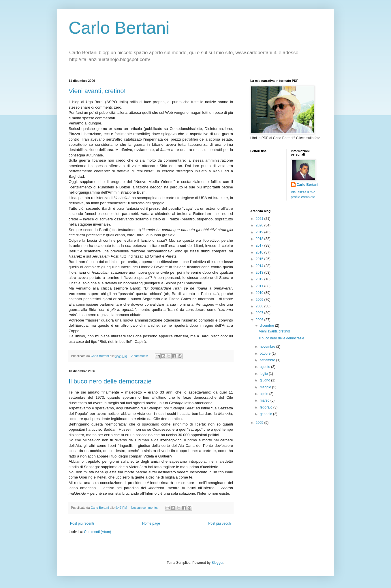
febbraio (267, 407)
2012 (260, 279)
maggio (266, 387)
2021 (260, 219)
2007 (260, 313)
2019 (260, 232)
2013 (260, 273)
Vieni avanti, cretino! (97, 91)
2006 (260, 320)
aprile (265, 394)
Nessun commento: (145, 508)
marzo (265, 400)
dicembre (267, 326)
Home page (151, 523)
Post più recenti (82, 523)
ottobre (266, 353)
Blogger (218, 563)
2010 (260, 293)
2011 (260, 286)
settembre (268, 360)
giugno (265, 380)
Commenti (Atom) (97, 532)
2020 (260, 225)
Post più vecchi (220, 523)
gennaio (266, 414)
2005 (260, 423)
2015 (260, 259)
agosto (265, 367)
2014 (260, 266)
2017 (260, 245)
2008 (260, 306)
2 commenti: (140, 356)
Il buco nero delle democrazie (110, 381)
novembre (268, 347)
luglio (264, 374)
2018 (260, 239)
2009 (260, 300)
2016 (260, 252)
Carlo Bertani (119, 28)
